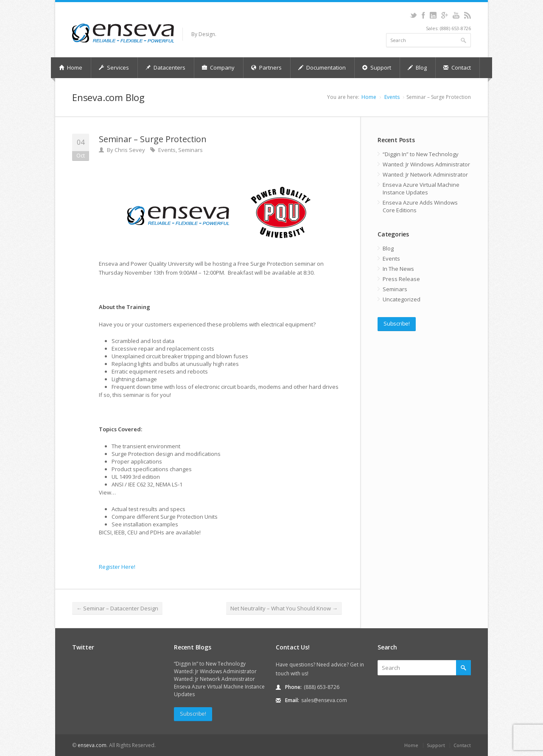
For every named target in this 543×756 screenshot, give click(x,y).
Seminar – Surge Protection (153, 139)
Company (218, 67)
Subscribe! (397, 323)
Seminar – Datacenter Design (117, 608)
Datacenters (165, 67)
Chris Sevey (130, 150)
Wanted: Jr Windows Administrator (426, 164)
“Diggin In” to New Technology (421, 154)
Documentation (322, 67)
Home (71, 67)
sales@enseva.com (324, 700)
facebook (423, 15)
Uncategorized (402, 299)
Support (377, 67)
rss (467, 15)
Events (392, 97)
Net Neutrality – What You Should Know (284, 608)
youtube (456, 15)
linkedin (433, 15)
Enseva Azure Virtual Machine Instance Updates (421, 188)
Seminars (190, 150)
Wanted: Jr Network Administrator (425, 174)
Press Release (401, 279)
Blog (417, 67)
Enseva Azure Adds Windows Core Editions (420, 206)
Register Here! (117, 567)
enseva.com (92, 745)
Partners (266, 67)
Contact (457, 67)
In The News (398, 269)
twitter (413, 15)
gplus (444, 15)
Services (114, 67)
